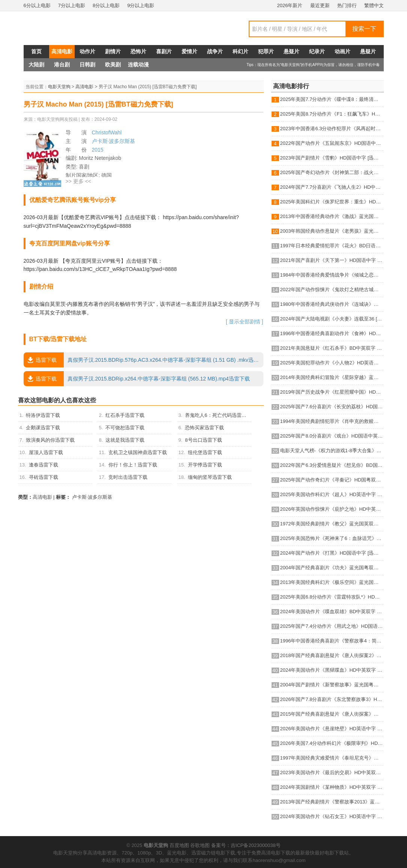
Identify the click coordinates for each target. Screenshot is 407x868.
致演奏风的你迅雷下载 (50, 440)
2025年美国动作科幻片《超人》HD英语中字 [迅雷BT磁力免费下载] (332, 494)
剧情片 (113, 51)
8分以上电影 (106, 5)
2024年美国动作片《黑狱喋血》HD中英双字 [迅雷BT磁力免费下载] (332, 670)
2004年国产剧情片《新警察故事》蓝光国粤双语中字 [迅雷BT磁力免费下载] (332, 685)
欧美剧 (113, 65)
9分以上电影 (141, 5)
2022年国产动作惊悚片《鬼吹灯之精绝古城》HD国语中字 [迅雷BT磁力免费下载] (332, 290)
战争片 (215, 51)
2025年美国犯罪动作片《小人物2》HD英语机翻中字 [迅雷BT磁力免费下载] (332, 363)
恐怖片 (138, 51)
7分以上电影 (72, 5)
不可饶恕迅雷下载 (125, 428)
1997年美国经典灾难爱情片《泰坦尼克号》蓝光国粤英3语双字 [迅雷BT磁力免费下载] (332, 758)
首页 (36, 51)
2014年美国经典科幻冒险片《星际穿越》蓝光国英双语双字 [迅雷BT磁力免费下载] (332, 377)
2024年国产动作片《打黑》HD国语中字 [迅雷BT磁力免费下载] (332, 553)
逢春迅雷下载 (44, 465)
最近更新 (320, 5)
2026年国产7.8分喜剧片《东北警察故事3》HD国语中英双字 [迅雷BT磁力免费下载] (332, 699)
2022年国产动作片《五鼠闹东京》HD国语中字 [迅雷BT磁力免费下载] (332, 143)
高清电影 (62, 51)
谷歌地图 (200, 845)
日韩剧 (87, 65)
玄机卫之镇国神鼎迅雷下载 (138, 452)
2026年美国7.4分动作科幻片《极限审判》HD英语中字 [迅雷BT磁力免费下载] (332, 743)
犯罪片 (266, 51)
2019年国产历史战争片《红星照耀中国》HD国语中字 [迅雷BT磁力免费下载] (332, 392)
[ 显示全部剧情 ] (245, 322)
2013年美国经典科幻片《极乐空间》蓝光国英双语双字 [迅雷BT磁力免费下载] (332, 582)
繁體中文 (374, 5)
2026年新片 (290, 5)
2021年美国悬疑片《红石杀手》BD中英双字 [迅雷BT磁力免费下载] (332, 348)
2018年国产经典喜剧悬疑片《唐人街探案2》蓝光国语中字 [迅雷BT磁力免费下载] (332, 655)
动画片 (342, 51)
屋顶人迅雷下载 (46, 452)
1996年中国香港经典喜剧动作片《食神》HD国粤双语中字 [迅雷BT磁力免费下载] (332, 333)
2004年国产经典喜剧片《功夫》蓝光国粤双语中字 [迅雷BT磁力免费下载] (332, 568)
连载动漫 (138, 65)
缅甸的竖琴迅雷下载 (210, 477)
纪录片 (317, 51)
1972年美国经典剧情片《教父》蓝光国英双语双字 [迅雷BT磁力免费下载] (332, 524)
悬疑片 (291, 51)
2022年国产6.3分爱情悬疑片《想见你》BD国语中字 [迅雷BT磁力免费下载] (332, 465)
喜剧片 (164, 51)
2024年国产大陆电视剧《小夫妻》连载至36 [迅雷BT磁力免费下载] (332, 319)
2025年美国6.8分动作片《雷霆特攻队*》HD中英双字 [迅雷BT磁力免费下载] (332, 597)
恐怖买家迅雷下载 (204, 428)
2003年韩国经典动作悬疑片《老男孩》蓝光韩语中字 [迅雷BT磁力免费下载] (332, 231)
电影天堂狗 (59, 87)
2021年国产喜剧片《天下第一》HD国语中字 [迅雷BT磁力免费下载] (332, 260)
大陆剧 (36, 65)
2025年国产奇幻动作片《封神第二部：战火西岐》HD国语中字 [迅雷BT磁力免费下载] (332, 172)
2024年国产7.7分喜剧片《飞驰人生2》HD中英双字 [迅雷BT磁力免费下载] (332, 187)
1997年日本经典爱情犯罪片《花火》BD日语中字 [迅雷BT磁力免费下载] (332, 246)
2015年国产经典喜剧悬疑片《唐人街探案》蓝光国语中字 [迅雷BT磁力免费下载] (332, 714)
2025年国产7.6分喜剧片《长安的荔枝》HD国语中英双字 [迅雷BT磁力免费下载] (332, 407)
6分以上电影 (37, 5)
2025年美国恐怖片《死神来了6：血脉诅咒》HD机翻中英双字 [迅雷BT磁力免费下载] (332, 538)
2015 (98, 150)
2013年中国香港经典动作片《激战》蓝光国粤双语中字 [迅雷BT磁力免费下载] (332, 216)
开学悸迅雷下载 (205, 465)
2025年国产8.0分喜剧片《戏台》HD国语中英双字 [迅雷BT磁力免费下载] (332, 436)
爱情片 (189, 51)
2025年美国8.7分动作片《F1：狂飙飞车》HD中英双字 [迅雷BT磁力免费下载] (332, 114)
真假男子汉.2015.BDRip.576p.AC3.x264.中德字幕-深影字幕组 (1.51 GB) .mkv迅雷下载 (143, 360)
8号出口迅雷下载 (203, 440)
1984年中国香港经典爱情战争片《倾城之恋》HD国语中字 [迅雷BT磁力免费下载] (332, 275)
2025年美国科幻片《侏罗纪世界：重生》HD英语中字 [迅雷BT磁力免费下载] (332, 202)
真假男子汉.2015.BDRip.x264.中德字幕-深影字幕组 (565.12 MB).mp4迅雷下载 (137, 379)
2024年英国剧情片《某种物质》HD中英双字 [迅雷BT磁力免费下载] (332, 787)
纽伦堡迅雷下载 (205, 452)
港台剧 (62, 65)
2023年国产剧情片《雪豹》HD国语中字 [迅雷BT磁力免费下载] (332, 158)
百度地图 (179, 845)
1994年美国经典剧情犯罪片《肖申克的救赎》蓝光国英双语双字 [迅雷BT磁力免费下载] (332, 421)
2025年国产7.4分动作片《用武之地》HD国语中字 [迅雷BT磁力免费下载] (332, 626)
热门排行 (347, 5)
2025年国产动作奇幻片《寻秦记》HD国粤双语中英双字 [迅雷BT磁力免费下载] (332, 480)
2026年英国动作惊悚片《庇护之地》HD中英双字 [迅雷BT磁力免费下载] (332, 509)
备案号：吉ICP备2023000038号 (246, 845)
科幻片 (240, 51)
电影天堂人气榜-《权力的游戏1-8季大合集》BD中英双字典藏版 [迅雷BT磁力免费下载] (332, 451)
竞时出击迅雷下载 (128, 477)
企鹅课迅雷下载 (43, 428)
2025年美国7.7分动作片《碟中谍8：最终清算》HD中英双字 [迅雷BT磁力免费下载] (332, 99)
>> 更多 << (78, 181)
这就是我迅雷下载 (125, 440)
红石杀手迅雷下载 (125, 415)
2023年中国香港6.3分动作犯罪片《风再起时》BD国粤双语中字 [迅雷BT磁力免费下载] (332, 129)
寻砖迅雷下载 (44, 477)
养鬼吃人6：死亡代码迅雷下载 (218, 415)
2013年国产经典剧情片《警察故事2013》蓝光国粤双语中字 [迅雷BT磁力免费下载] (332, 802)
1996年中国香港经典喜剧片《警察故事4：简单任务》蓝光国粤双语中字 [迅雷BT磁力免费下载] (332, 641)
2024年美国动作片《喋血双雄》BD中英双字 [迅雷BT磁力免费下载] (332, 612)
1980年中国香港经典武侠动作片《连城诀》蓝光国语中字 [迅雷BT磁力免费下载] (332, 304)
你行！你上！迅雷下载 (133, 465)
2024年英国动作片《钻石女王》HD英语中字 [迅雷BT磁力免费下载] (332, 816)
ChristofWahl (107, 132)
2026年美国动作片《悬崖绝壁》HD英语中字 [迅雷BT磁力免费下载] (332, 729)
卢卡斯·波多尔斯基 (114, 141)
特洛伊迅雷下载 (43, 415)
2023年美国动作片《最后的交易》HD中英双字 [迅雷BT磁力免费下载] (332, 772)
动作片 (87, 51)
